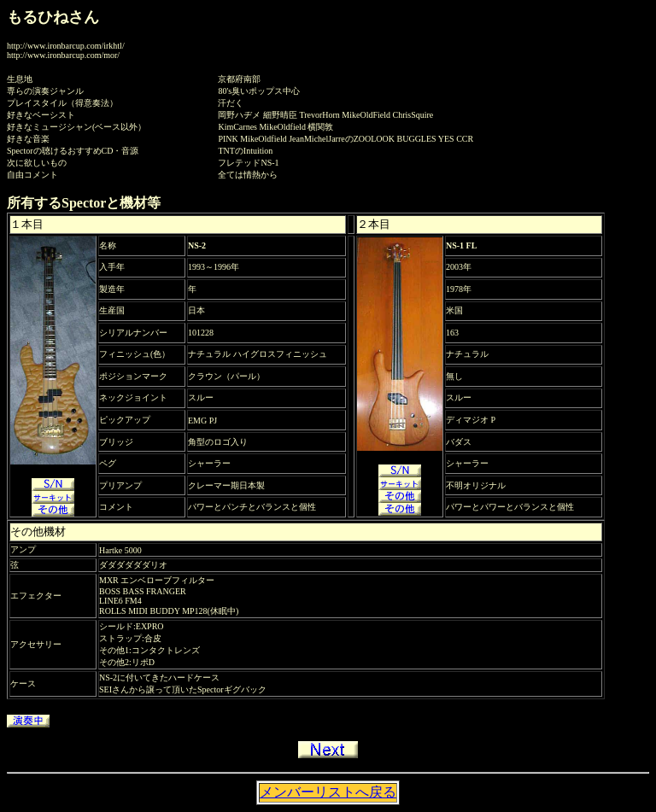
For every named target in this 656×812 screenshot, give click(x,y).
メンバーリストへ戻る (328, 792)
